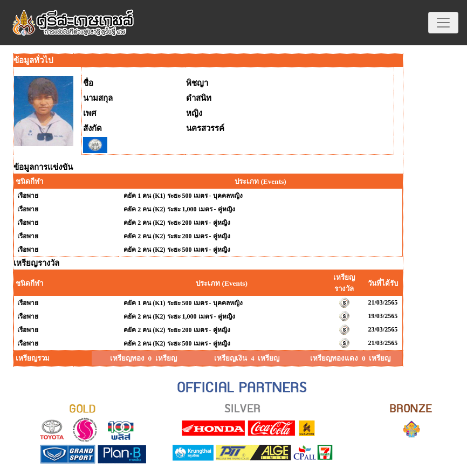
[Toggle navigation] (443, 23)
